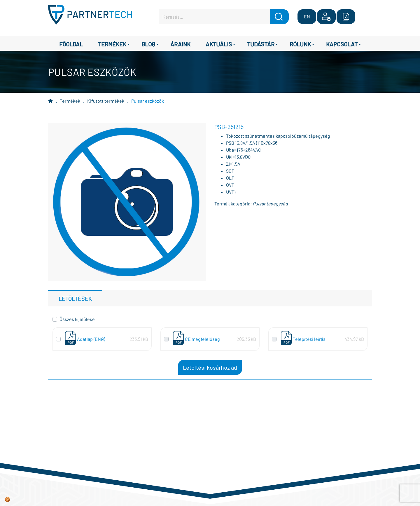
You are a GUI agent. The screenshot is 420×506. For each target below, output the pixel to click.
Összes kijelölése (77, 319)
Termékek (70, 101)
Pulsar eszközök (148, 101)
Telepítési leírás (309, 339)
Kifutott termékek (106, 101)
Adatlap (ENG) (91, 339)
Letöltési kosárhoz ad (210, 367)
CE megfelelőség (202, 339)
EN (307, 16)
